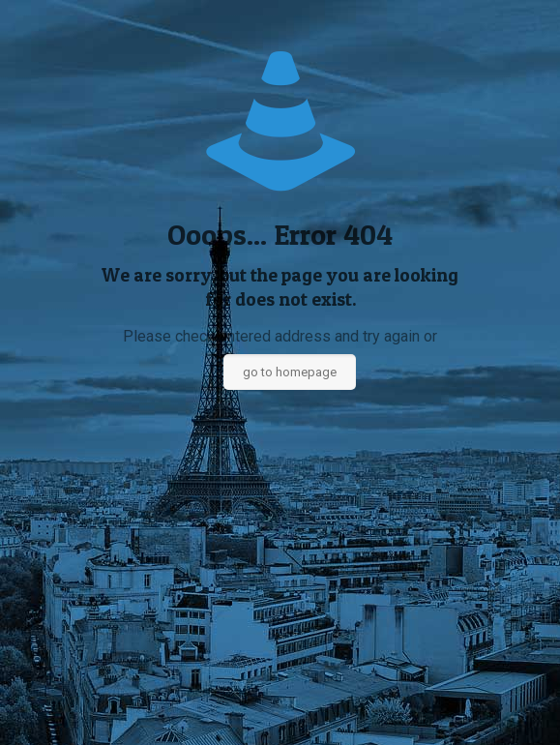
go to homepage (290, 372)
